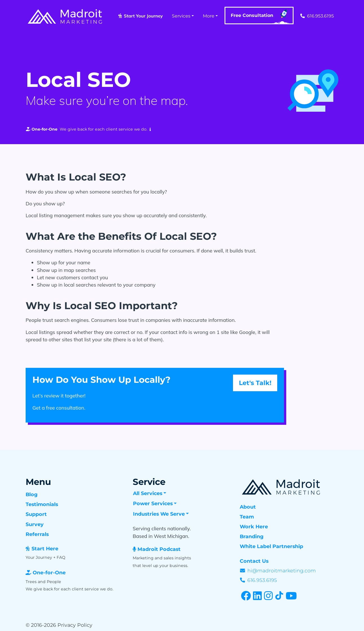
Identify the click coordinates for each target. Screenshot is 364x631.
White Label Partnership (271, 546)
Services (181, 16)
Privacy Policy (75, 625)
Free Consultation (260, 17)
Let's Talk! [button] (255, 383)
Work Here (254, 526)
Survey (35, 524)
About (248, 507)
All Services (148, 493)
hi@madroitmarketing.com (282, 570)
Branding (252, 536)
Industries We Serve (159, 514)
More (209, 16)
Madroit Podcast (159, 549)
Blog (32, 494)
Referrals (37, 534)
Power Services (153, 503)
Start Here (45, 548)
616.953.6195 (317, 16)
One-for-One (49, 572)
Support (36, 514)
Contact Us (254, 561)
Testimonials (42, 504)
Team (247, 517)
